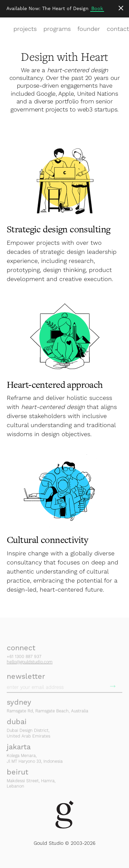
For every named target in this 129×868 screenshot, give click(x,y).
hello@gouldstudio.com (30, 664)
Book (97, 8)
